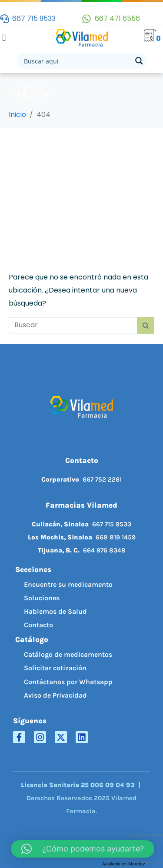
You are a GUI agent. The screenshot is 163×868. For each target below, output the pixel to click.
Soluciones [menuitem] (42, 598)
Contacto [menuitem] (38, 625)
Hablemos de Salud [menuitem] (55, 611)
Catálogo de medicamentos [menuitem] (68, 654)
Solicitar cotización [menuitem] (55, 668)
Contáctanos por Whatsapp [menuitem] (68, 682)
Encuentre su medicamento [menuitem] (68, 584)
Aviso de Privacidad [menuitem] (55, 695)
